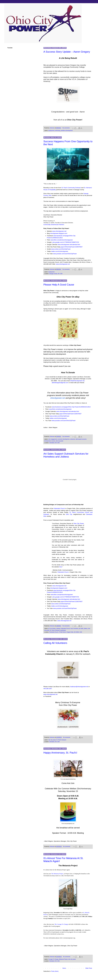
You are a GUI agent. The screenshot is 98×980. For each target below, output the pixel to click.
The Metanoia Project (57, 874)
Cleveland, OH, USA (54, 443)
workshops (63, 630)
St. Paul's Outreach (55, 630)
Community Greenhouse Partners (54, 225)
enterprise (73, 439)
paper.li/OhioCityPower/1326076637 (72, 247)
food (72, 628)
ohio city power (60, 441)
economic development (64, 439)
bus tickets (53, 628)
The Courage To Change (61, 924)
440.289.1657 (48, 689)
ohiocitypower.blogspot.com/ (59, 233)
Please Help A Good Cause (59, 285)
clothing (58, 628)
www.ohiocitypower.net (63, 264)
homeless (76, 628)
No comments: (66, 128)
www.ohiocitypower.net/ (59, 231)
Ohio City (69, 514)
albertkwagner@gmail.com (60, 383)
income (53, 441)
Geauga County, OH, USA (56, 274)
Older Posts (89, 968)
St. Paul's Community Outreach (71, 188)
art (49, 628)
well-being (58, 130)
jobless (86, 628)
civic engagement (53, 439)
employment (51, 130)
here (61, 567)
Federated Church (59, 508)
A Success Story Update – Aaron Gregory (67, 52)
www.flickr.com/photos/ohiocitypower (62, 240)
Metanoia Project (63, 959)
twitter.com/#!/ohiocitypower (60, 251)
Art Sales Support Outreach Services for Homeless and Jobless (66, 455)
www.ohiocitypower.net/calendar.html (69, 245)
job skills (81, 628)
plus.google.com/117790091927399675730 (66, 242)
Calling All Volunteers (55, 643)
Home (64, 968)
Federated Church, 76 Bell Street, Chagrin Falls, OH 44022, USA (66, 632)
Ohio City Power (79, 523)
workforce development (67, 130)
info (71, 381)
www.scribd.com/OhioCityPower (61, 249)
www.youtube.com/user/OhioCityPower (65, 254)
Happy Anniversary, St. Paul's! (60, 753)
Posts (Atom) (55, 971)
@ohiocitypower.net (78, 381)
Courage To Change (53, 959)
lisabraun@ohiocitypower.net (79, 687)
